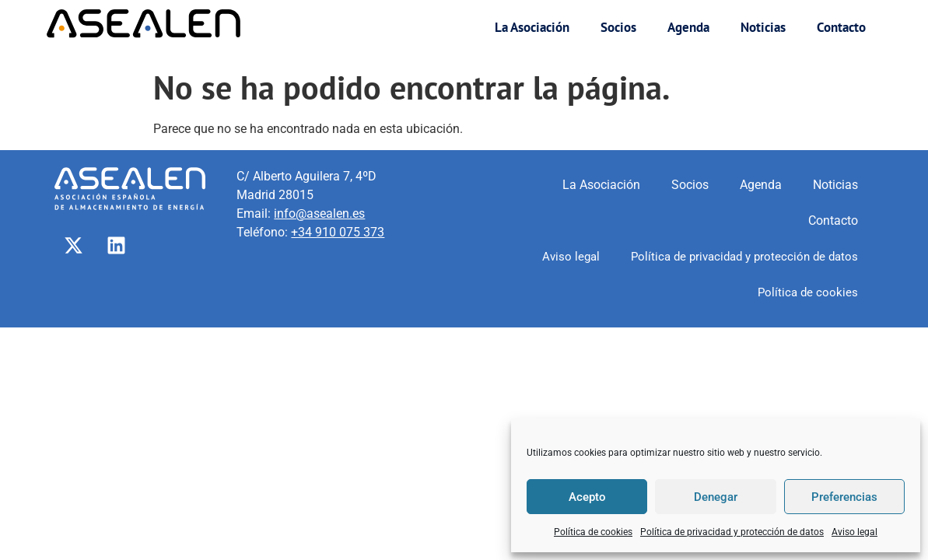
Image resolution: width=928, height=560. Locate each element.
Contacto (841, 27)
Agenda (688, 27)
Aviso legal (854, 532)
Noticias (763, 27)
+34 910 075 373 (338, 232)
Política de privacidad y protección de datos (732, 532)
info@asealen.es (319, 213)
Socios (618, 27)
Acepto (587, 497)
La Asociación (532, 27)
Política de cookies (593, 532)
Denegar (716, 497)
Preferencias (844, 497)
